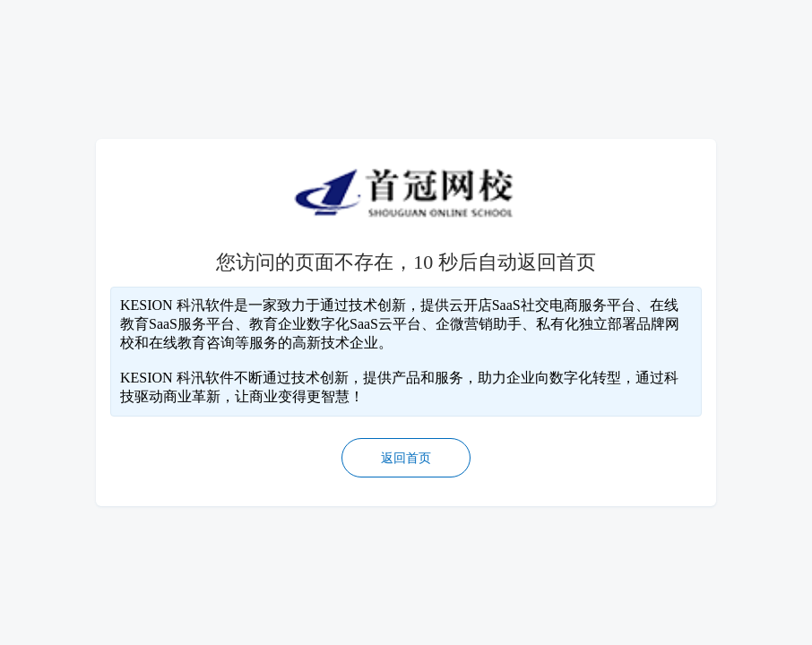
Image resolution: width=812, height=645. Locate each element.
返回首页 (406, 458)
